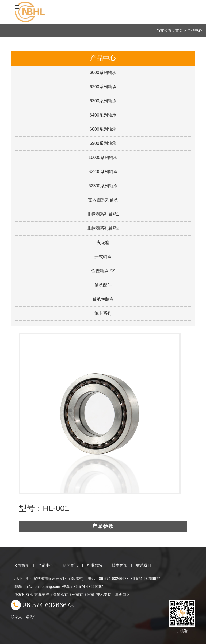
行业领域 (95, 565)
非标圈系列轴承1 (103, 214)
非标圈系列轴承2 (103, 228)
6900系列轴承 (103, 143)
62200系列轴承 (103, 172)
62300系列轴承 (103, 186)
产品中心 (46, 565)
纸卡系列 (103, 313)
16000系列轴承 (103, 158)
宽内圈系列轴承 (103, 200)
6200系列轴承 (103, 87)
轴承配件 (103, 285)
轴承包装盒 (103, 299)
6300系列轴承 (103, 101)
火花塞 (103, 243)
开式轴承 (103, 257)
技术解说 (119, 565)
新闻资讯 (70, 565)
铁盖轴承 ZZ (103, 271)
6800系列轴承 (103, 129)
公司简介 (21, 565)
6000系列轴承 (103, 73)
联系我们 (144, 565)
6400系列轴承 (103, 115)
